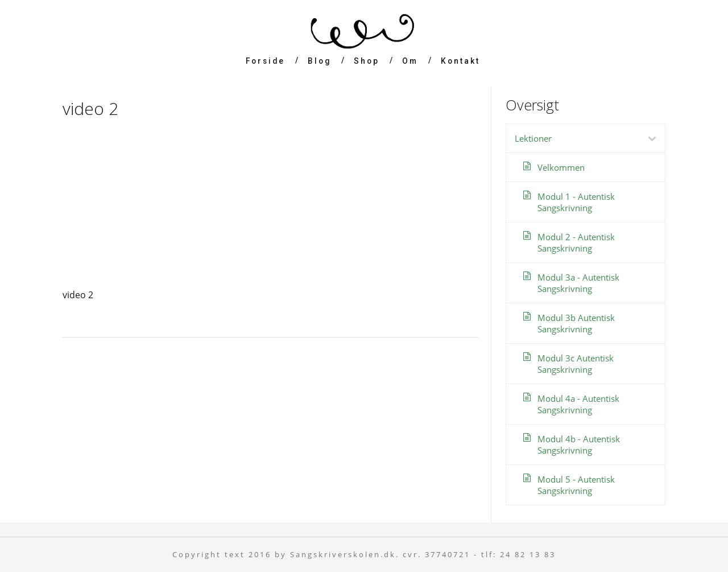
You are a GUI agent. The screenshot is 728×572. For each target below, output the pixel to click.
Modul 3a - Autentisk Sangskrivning (578, 283)
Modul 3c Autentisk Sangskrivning (576, 364)
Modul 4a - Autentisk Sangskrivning (578, 404)
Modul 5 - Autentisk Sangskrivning (576, 485)
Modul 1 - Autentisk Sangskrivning (576, 202)
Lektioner (590, 138)
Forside (265, 61)
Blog (319, 61)
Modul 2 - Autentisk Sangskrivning (576, 242)
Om (410, 61)
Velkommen (561, 167)
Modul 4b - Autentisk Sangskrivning (579, 445)
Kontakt (460, 61)
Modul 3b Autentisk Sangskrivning (576, 323)
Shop (367, 61)
